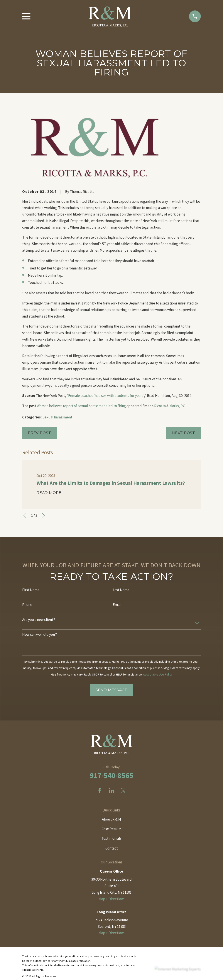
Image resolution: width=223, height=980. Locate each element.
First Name (31, 590)
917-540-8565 (111, 775)
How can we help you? (40, 634)
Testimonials (111, 838)
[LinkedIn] (111, 791)
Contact (112, 848)
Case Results (112, 829)
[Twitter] (123, 791)
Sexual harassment (57, 417)
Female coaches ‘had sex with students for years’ (106, 396)
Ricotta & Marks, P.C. (170, 406)
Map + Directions (111, 899)
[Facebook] (100, 791)
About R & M (111, 819)
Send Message (111, 690)
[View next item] (44, 516)
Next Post (183, 433)
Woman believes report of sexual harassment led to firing (81, 406)
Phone (27, 605)
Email (117, 605)
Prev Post (40, 433)
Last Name (121, 590)
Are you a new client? (39, 620)
